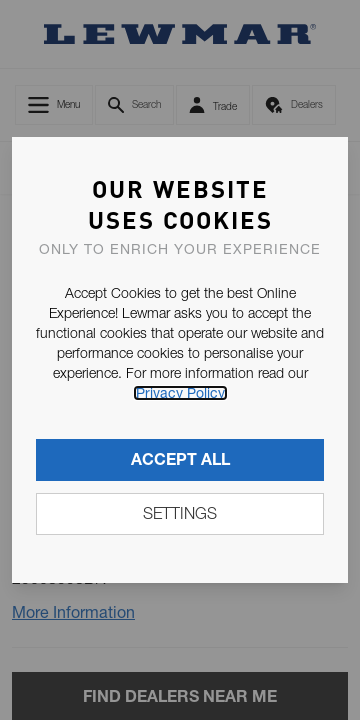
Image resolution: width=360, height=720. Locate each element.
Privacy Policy (180, 393)
